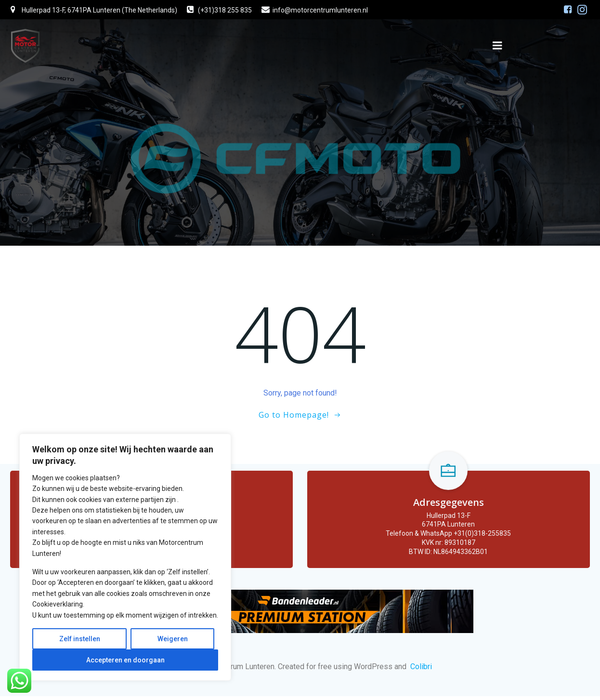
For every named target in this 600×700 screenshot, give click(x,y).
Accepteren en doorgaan (125, 660)
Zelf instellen (80, 639)
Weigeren (173, 639)
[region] (125, 557)
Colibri (421, 670)
